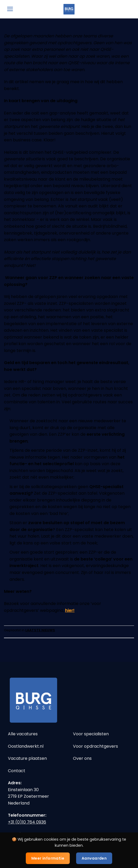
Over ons (82, 758)
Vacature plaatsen (27, 758)
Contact (17, 771)
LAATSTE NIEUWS (40, 630)
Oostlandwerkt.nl (26, 746)
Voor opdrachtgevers (95, 746)
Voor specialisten (91, 734)
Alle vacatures (23, 734)
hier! (70, 610)
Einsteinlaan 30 (23, 790)
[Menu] (10, 9)
